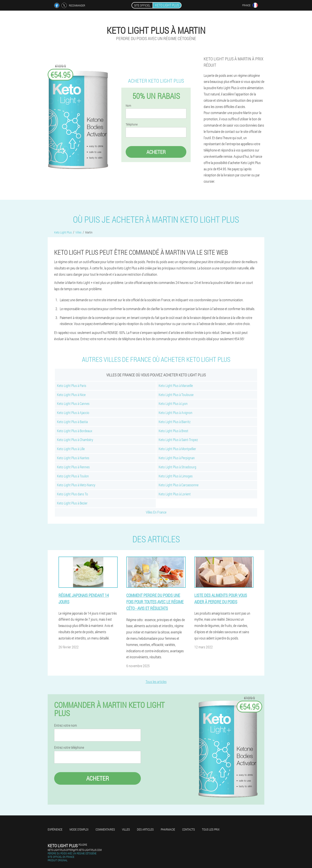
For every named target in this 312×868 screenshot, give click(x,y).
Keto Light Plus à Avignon (175, 413)
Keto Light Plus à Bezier (72, 503)
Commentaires (105, 829)
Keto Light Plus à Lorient (175, 494)
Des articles (145, 829)
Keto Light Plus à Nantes (73, 458)
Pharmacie (168, 829)
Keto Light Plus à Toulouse (176, 395)
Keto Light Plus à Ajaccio (73, 413)
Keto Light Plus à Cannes (73, 403)
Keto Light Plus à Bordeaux (75, 431)
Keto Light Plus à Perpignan (177, 458)
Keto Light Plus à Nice (71, 395)
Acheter (156, 152)
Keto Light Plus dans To (72, 494)
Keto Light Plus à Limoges (176, 476)
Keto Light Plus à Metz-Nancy (76, 485)
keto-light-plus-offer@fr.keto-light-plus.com (75, 850)
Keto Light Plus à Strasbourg (177, 467)
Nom (128, 106)
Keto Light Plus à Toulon (73, 476)
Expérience (55, 829)
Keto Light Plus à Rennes (73, 467)
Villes (126, 829)
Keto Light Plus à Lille (71, 449)
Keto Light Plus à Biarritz (175, 422)
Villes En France (156, 512)
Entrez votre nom (66, 725)
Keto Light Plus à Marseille (176, 386)
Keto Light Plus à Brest (173, 431)
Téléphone (132, 124)
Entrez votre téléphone (69, 747)
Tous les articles (156, 682)
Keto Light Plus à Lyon (173, 403)
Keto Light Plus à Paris (72, 386)
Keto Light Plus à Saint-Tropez (178, 440)
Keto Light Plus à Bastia (72, 422)
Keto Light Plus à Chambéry (75, 440)
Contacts (188, 829)
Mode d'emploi (79, 829)
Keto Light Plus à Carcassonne (179, 485)
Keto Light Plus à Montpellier (177, 449)
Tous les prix (211, 829)
